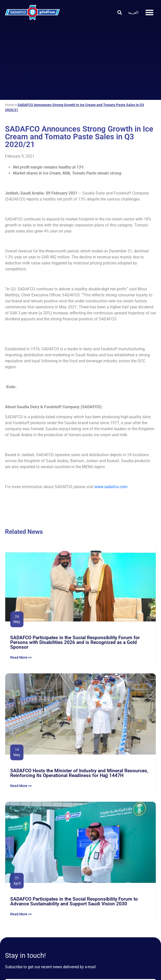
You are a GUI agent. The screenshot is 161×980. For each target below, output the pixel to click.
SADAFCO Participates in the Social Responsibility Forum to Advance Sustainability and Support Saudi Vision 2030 (74, 901)
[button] (120, 12)
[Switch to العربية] (133, 13)
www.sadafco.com (111, 487)
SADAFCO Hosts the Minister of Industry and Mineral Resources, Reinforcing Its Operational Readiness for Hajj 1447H (79, 773)
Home (10, 105)
